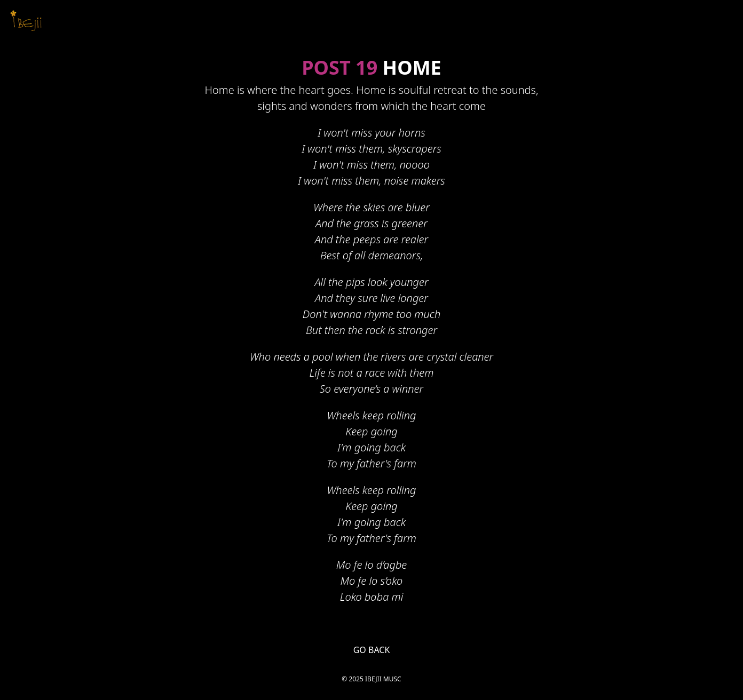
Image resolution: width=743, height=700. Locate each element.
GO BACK (372, 650)
